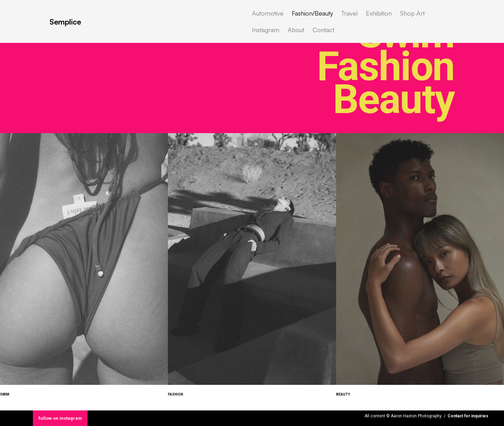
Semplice (65, 22)
